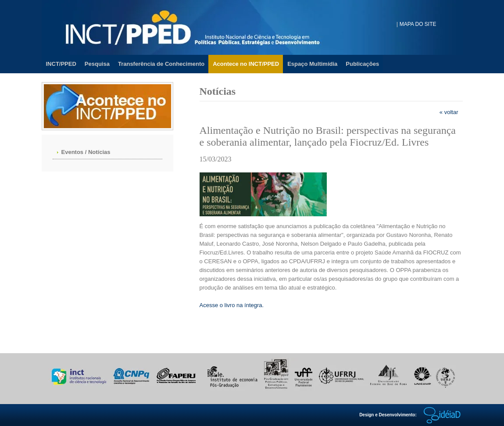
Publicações (362, 64)
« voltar (449, 112)
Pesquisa (97, 64)
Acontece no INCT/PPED (246, 64)
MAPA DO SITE (418, 24)
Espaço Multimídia (312, 64)
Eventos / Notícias (86, 152)
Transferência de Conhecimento (161, 64)
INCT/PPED (61, 64)
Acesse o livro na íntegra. (232, 305)
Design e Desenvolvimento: (411, 415)
